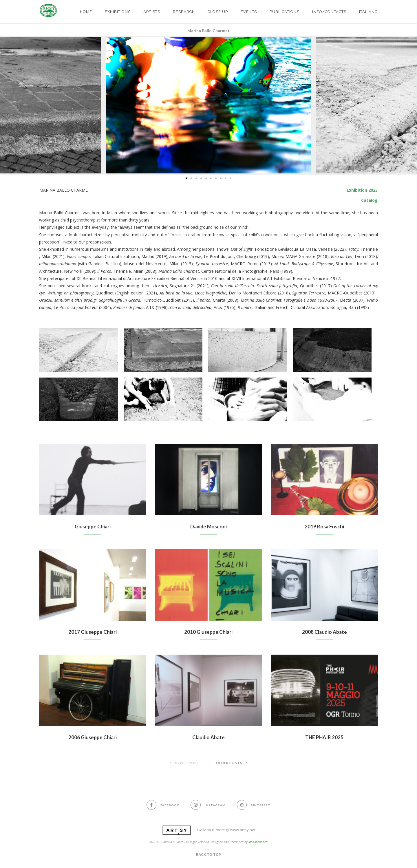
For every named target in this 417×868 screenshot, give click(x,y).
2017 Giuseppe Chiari (93, 632)
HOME (86, 12)
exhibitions (118, 12)
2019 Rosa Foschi (324, 527)
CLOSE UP (218, 12)
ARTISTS (152, 12)
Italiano (368, 12)
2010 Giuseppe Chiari (208, 632)
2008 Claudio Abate (324, 632)
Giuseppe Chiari (93, 527)
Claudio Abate (208, 738)
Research (184, 12)
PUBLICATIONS (285, 12)
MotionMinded (258, 843)
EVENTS (249, 12)
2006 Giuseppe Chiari (93, 738)
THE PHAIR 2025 (324, 738)
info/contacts (329, 12)
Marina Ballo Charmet (209, 31)
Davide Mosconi (209, 527)
